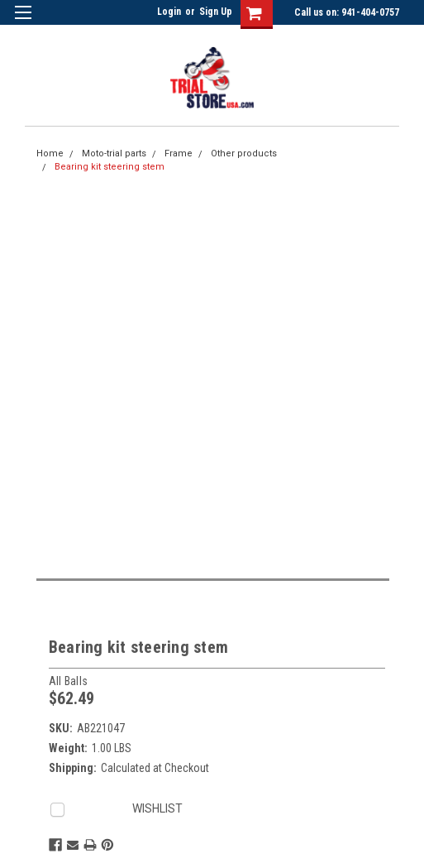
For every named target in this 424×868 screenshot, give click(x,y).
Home (50, 153)
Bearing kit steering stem (110, 167)
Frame (179, 153)
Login (169, 12)
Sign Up (216, 12)
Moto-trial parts (114, 153)
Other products (244, 153)
